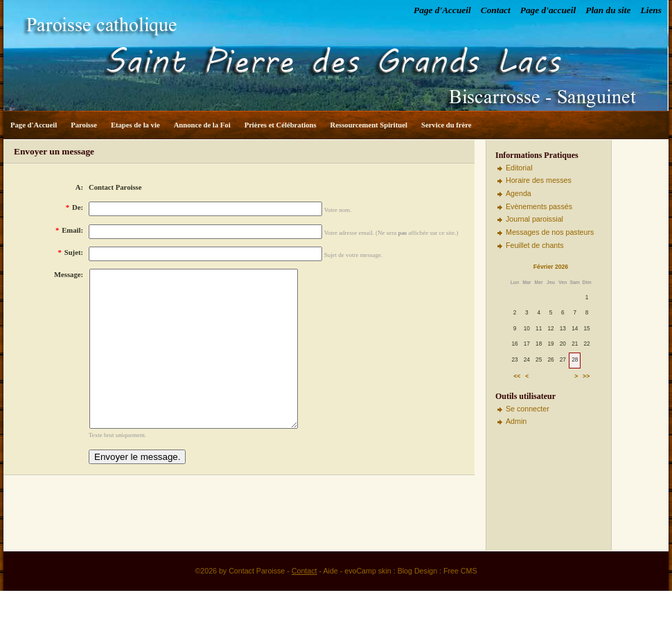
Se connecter (528, 409)
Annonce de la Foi (202, 125)
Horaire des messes (539, 180)
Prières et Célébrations (281, 125)
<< (517, 376)
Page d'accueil (548, 10)
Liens (651, 10)
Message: (69, 275)
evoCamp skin (368, 602)
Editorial (519, 168)
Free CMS (460, 602)
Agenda (519, 193)
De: (74, 207)
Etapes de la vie (135, 125)
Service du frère (446, 125)
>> (586, 376)
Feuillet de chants (535, 245)
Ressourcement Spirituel (369, 125)
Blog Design (417, 602)
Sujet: (70, 252)
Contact (496, 10)
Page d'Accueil (442, 10)
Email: (69, 230)
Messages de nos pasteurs (550, 232)
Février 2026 (551, 267)
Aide (330, 602)
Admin (516, 421)
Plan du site (608, 10)
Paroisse (84, 125)
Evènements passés (539, 206)
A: (79, 187)
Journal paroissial (534, 219)
